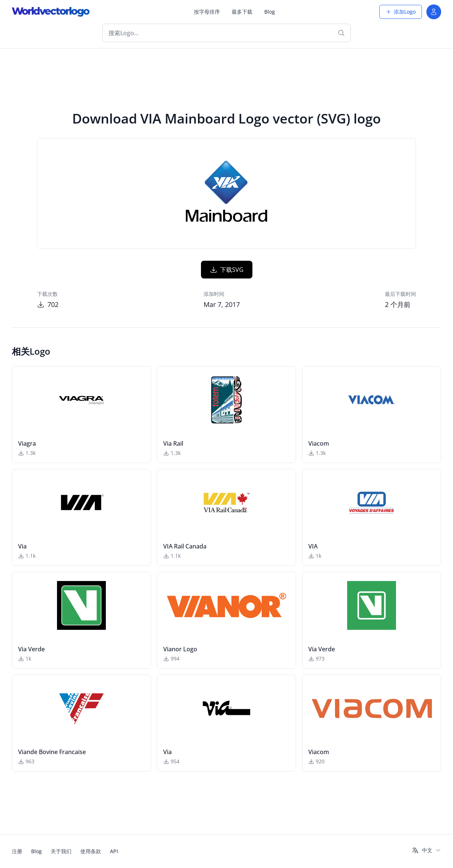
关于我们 (61, 851)
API (114, 851)
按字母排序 (207, 12)
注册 (17, 851)
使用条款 (91, 851)
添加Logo (401, 12)
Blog (270, 12)
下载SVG (227, 270)
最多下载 (242, 12)
